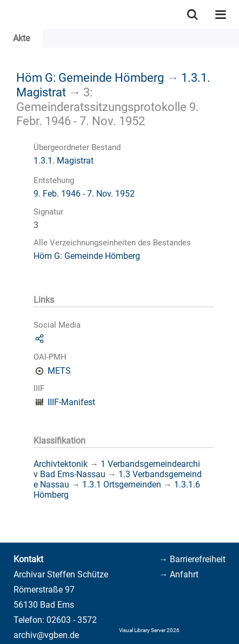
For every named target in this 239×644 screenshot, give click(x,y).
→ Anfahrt (179, 574)
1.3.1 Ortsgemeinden (122, 484)
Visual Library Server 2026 (149, 630)
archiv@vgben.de (46, 635)
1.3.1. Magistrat (64, 161)
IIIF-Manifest (71, 402)
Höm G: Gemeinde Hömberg (90, 77)
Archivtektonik (61, 464)
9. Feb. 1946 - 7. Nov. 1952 (84, 194)
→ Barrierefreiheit (192, 559)
